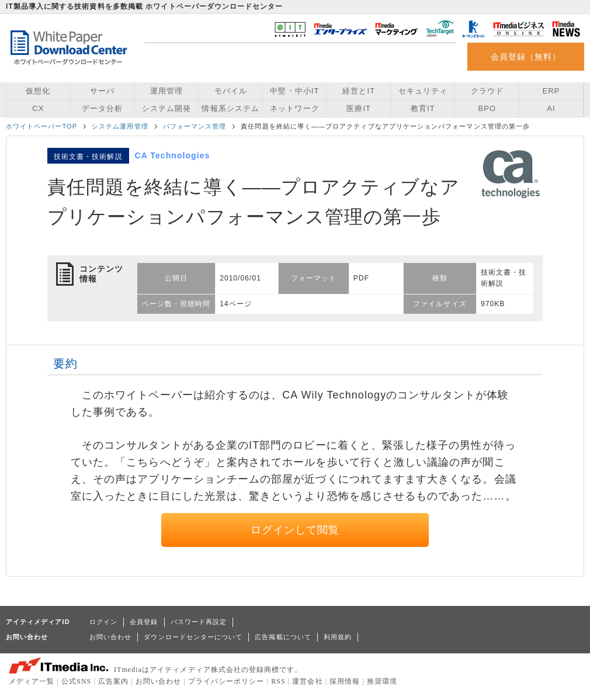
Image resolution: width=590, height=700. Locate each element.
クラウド (487, 91)
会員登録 (144, 622)
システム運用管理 (120, 126)
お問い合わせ (110, 637)
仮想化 (38, 91)
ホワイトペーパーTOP (41, 126)
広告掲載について (283, 637)
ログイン (103, 622)
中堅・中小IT (294, 91)
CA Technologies (173, 155)
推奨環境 (382, 681)
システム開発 (166, 108)
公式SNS (76, 681)
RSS (278, 681)
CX (38, 108)
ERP (551, 91)
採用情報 (345, 681)
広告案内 (113, 681)
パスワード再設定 (199, 622)
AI (551, 108)
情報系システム (230, 108)
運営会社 (307, 681)
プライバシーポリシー (226, 681)
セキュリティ (423, 91)
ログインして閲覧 (295, 530)
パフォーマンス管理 (195, 126)
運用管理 (166, 91)
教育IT (423, 108)
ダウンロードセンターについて (193, 637)
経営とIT (359, 91)
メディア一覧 (32, 681)
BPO (487, 108)
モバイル (231, 91)
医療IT (359, 108)
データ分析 (102, 108)
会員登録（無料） (526, 57)
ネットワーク (294, 108)
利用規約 (338, 637)
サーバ (102, 91)
